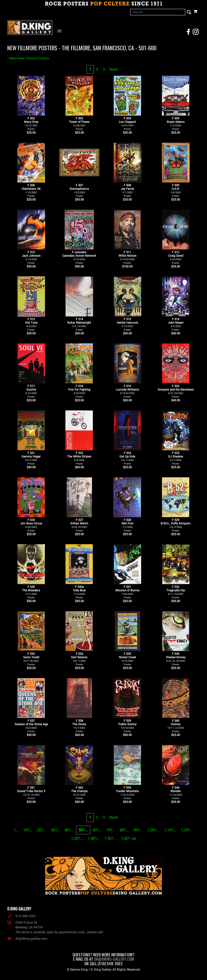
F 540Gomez (176, 726)
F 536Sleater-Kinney (176, 659)
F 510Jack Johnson (31, 257)
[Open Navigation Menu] (61, 31)
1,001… (153, 830)
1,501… (110, 838)
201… (42, 830)
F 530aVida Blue (79, 592)
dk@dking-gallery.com (27, 939)
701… (111, 830)
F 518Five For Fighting (79, 391)
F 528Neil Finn (127, 525)
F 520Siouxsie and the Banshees (176, 391)
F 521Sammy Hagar (31, 458)
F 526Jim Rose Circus (31, 525)
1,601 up (128, 838)
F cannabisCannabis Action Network (79, 257)
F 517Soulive (31, 391)
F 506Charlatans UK (31, 190)
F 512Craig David (176, 257)
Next (114, 69)
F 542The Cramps (79, 793)
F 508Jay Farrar (127, 190)
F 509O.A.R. (176, 190)
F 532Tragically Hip (176, 592)
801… (125, 830)
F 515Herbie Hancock (127, 324)
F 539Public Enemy (127, 726)
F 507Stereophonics (79, 190)
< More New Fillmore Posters (28, 58)
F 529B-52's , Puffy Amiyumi (176, 525)
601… (97, 830)
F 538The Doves (79, 726)
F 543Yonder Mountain (127, 793)
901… (138, 830)
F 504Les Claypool (127, 124)
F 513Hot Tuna (31, 324)
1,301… (77, 838)
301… (55, 830)
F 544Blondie (176, 793)
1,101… (170, 830)
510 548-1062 (22, 916)
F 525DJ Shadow (176, 458)
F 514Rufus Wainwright (79, 324)
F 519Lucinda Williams (127, 391)
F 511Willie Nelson (127, 257)
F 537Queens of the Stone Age (31, 726)
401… (69, 830)
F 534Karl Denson (79, 659)
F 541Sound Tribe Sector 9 (31, 793)
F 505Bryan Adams (176, 124)
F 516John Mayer (176, 324)
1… (16, 830)
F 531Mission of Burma (127, 592)
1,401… (94, 838)
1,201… (187, 830)
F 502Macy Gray (31, 124)
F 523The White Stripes (79, 458)
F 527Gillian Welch (79, 525)
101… (28, 830)
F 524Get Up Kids (127, 458)
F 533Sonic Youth (31, 659)
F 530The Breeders (31, 592)
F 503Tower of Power (79, 124)
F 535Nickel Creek (127, 659)
